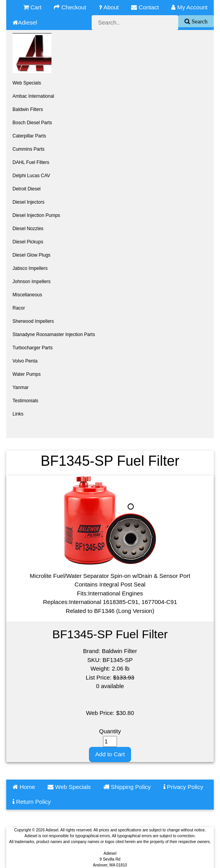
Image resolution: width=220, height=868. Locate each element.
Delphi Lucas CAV (31, 176)
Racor (19, 308)
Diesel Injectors (28, 202)
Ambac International (33, 96)
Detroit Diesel (27, 189)
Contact (145, 7)
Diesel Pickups (28, 242)
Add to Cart (110, 754)
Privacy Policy (184, 787)
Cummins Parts (28, 149)
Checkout (70, 7)
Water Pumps (27, 374)
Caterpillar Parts (29, 136)
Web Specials (27, 83)
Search (199, 21)
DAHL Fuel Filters (31, 162)
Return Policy (32, 802)
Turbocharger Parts (33, 348)
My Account (189, 7)
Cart (33, 7)
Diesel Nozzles (28, 229)
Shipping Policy (127, 787)
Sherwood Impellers (33, 321)
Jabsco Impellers (30, 268)
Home (24, 787)
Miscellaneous (27, 295)
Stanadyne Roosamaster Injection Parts (54, 335)
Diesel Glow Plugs (31, 255)
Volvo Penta (25, 361)
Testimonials (25, 401)
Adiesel (25, 22)
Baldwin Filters (28, 109)
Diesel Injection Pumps (36, 215)
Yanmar (20, 387)
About (109, 7)
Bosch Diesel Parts (32, 123)
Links (18, 414)
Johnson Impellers (31, 282)
